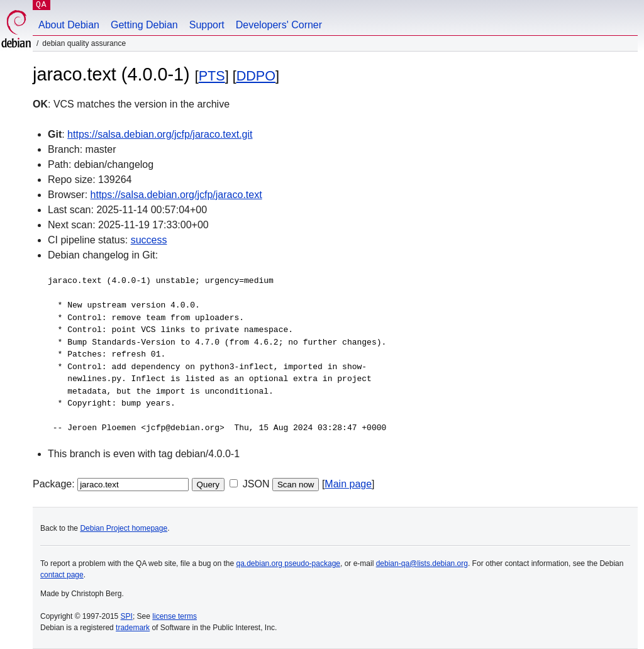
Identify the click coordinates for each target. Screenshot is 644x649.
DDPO (256, 76)
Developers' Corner (279, 25)
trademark (133, 628)
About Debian (69, 25)
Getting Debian (144, 25)
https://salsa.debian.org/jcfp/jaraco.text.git (160, 134)
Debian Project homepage (124, 528)
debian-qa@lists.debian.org (422, 563)
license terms (175, 616)
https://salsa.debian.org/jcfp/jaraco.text (176, 195)
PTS (212, 76)
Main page (348, 484)
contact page (62, 575)
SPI (127, 616)
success (149, 240)
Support (207, 25)
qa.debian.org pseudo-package (288, 563)
